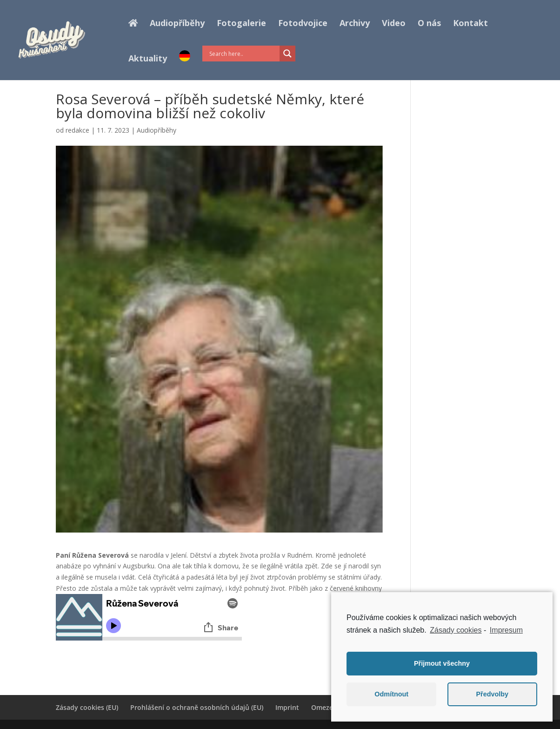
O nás (429, 24)
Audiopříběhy (177, 24)
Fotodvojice (303, 24)
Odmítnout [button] (391, 694)
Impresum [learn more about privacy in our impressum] (506, 630)
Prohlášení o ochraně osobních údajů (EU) (197, 707)
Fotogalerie (241, 24)
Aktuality (148, 59)
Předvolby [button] (492, 694)
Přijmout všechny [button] (442, 663)
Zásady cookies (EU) (87, 707)
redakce (77, 130)
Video (394, 24)
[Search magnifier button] (287, 54)
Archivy (355, 24)
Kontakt (470, 24)
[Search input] (243, 54)
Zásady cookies (456, 630)
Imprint (287, 707)
